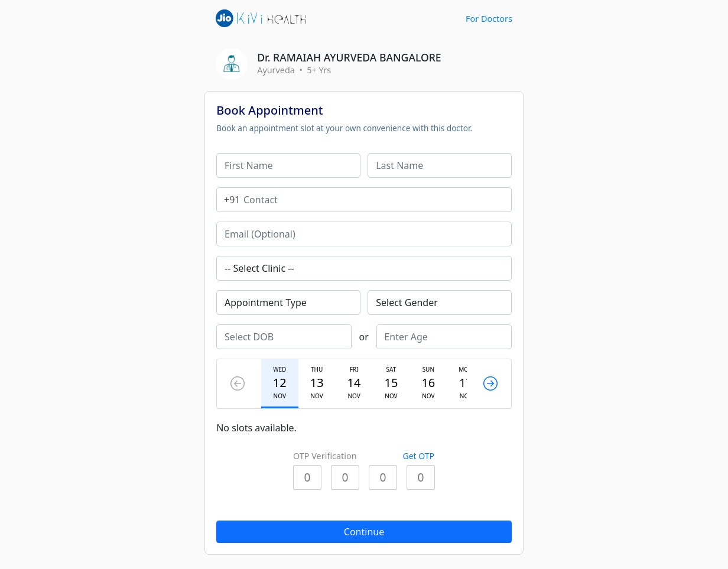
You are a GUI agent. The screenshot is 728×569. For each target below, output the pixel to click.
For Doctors (489, 19)
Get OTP (418, 456)
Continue (364, 532)
